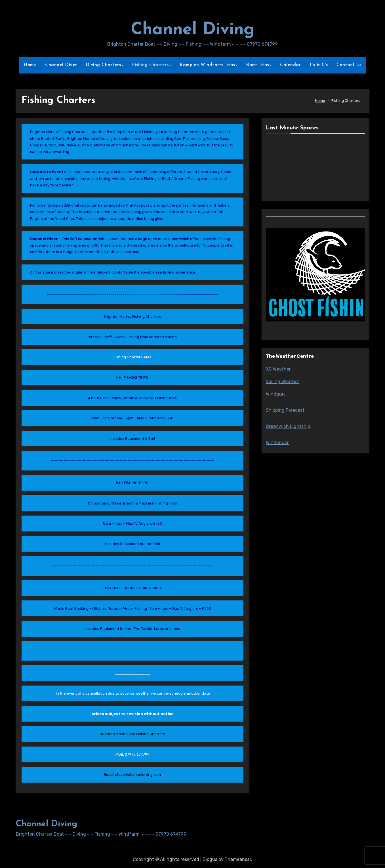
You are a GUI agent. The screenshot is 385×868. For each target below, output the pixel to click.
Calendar (290, 65)
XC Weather (278, 369)
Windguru (276, 394)
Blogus (210, 859)
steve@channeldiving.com (138, 775)
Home (30, 65)
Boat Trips (257, 65)
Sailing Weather (283, 382)
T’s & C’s (319, 65)
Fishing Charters (150, 65)
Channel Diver (61, 65)
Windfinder (277, 443)
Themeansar (238, 859)
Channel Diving (193, 30)
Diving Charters (103, 65)
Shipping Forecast (285, 410)
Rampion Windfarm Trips (207, 65)
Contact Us (349, 65)
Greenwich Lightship (288, 426)
